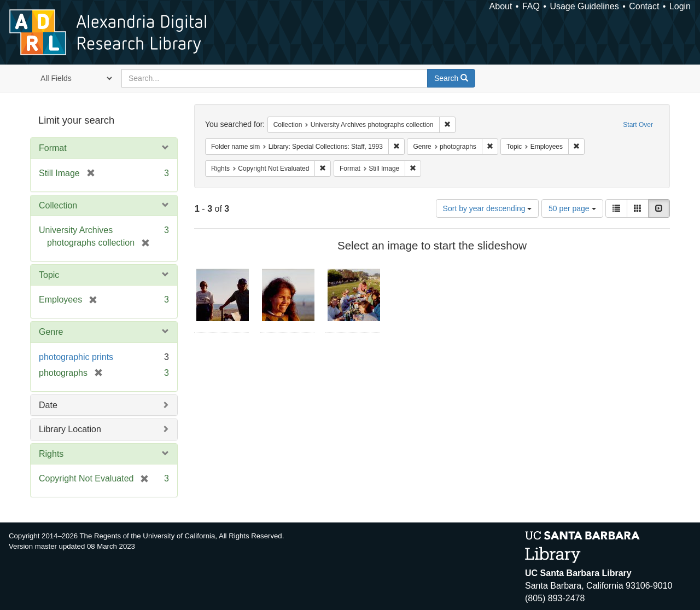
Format (53, 148)
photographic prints (76, 357)
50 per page (572, 208)
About (501, 6)
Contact (644, 6)
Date (48, 405)
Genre (51, 332)
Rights (51, 454)
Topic (49, 275)
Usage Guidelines (584, 6)
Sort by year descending (488, 208)
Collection (58, 205)
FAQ (531, 6)
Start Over (638, 125)
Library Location (70, 429)
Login (680, 6)
